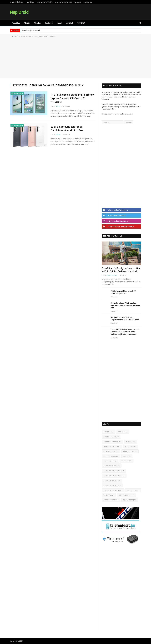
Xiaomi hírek (109, 495)
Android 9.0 (108, 432)
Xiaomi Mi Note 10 (126, 495)
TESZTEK (81, 23)
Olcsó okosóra (110, 461)
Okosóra (127, 456)
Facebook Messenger (112, 442)
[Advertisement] (75, 61)
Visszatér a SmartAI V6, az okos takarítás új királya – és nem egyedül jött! (125, 305)
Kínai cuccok (130, 446)
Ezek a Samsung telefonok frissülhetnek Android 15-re (67, 129)
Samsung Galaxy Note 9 (114, 471)
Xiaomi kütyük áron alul (31, 31)
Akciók (27, 23)
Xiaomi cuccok (133, 490)
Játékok (70, 23)
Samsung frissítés (112, 466)
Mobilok (37, 23)
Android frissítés (111, 437)
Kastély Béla (112, 275)
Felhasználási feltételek (44, 2)
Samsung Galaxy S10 (112, 485)
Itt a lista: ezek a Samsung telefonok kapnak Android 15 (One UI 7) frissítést (72, 98)
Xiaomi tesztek (130, 500)
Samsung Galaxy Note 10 (114, 476)
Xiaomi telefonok (111, 500)
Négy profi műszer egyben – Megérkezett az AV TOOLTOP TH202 (125, 319)
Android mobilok (17, 93)
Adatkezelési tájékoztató (63, 2)
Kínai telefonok (130, 451)
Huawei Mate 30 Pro (112, 446)
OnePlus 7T (126, 461)
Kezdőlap (30, 2)
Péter (58, 107)
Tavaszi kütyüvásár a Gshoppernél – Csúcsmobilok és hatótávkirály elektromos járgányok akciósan (125, 332)
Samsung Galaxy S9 (112, 481)
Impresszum (87, 2)
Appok (59, 23)
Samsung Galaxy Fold (113, 490)
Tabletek (49, 23)
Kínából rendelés (111, 451)
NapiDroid (19, 12)
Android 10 (123, 432)
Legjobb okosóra (111, 456)
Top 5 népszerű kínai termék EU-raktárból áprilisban (123, 292)
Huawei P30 (131, 442)
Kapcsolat (77, 2)
